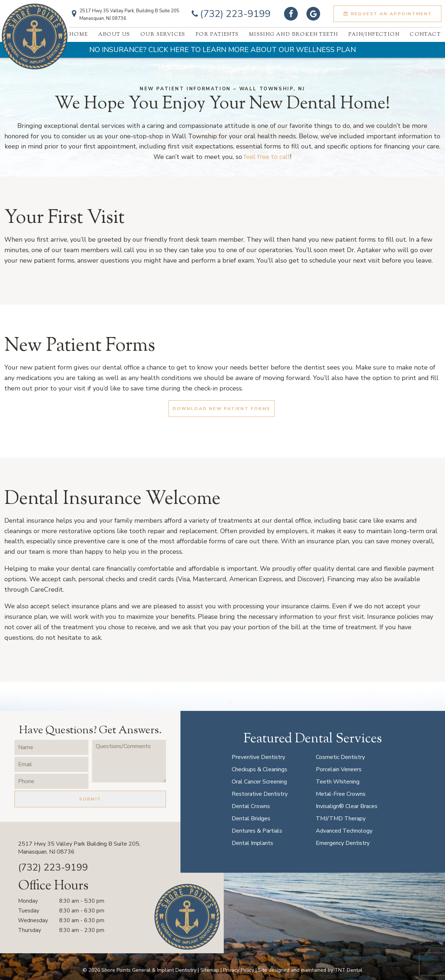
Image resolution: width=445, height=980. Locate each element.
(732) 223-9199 (230, 14)
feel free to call (267, 157)
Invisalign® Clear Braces (347, 806)
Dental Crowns (251, 806)
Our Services (163, 35)
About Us (114, 35)
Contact (425, 35)
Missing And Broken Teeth (294, 35)
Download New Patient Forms (221, 409)
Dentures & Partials (257, 831)
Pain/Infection (374, 35)
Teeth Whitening (338, 782)
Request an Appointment (387, 14)
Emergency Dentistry (343, 843)
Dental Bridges (251, 819)
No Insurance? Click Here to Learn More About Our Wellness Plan (222, 50)
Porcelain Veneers (339, 769)
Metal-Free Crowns (341, 794)
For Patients (217, 35)
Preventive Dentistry (258, 757)
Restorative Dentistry (260, 794)
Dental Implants (252, 843)
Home (79, 35)
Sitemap (210, 970)
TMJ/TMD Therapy (341, 819)
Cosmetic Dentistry (340, 757)
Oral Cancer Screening (259, 782)
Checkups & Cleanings (259, 769)
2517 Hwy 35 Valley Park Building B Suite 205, (112, 848)
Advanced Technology (344, 831)
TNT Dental (348, 970)
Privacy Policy (239, 970)
